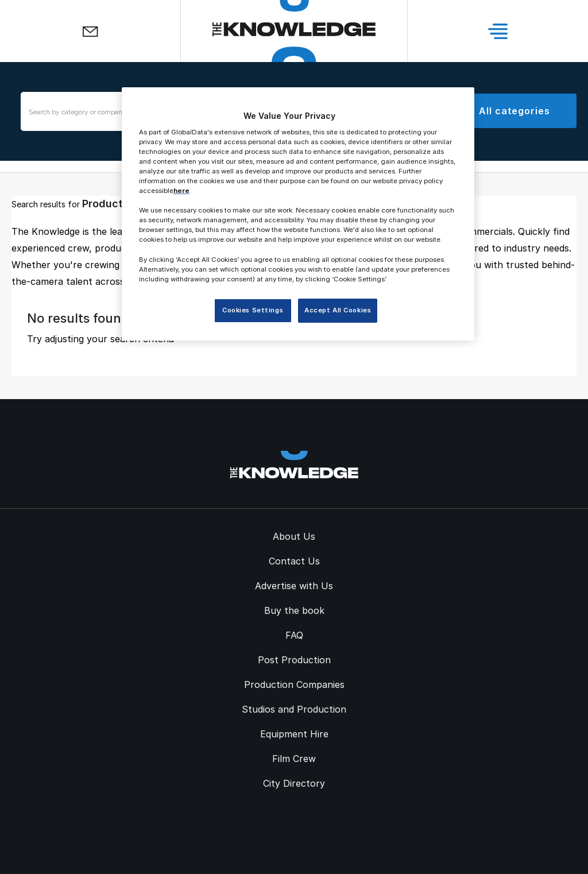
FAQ (294, 635)
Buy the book (294, 610)
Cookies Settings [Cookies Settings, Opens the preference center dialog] (253, 310)
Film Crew (294, 759)
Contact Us (294, 561)
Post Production (294, 660)
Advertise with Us (294, 586)
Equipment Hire (294, 734)
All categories (514, 111)
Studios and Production (294, 709)
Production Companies (294, 684)
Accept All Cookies (338, 310)
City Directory (294, 783)
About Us (294, 536)
